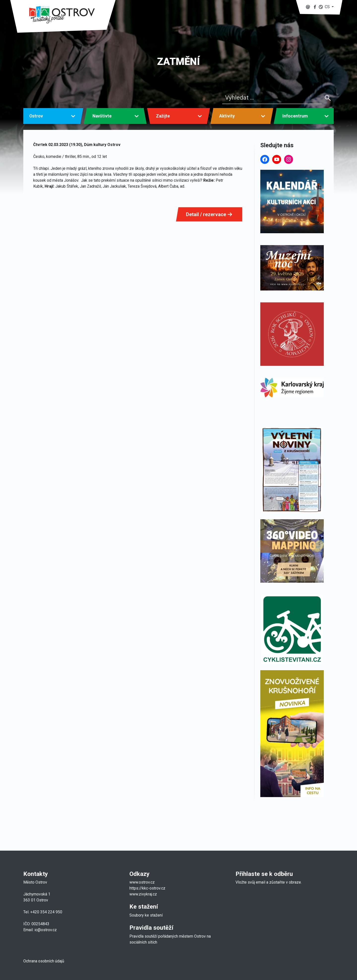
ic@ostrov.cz (46, 930)
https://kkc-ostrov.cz (147, 888)
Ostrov (36, 116)
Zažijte (163, 116)
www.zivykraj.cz (144, 894)
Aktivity (227, 116)
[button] (326, 7)
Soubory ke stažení (146, 915)
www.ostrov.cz (142, 882)
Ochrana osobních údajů (44, 961)
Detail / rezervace (209, 214)
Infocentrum (295, 116)
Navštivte (102, 116)
